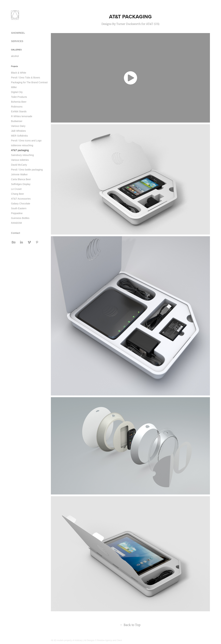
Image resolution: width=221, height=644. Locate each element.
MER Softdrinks (19, 136)
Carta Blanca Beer (21, 179)
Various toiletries (20, 160)
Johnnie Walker (19, 174)
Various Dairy (18, 126)
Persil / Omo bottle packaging (27, 170)
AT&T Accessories (21, 199)
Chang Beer (18, 194)
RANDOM (16, 223)
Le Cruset (16, 189)
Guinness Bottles (20, 218)
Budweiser (17, 121)
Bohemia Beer (19, 102)
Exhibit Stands (19, 111)
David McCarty (19, 165)
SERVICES (17, 41)
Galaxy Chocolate (21, 204)
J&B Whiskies (19, 131)
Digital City (17, 92)
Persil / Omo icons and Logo (26, 141)
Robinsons (17, 107)
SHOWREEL (18, 33)
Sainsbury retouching (22, 155)
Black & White (19, 73)
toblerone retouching (22, 145)
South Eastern (19, 208)
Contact (16, 233)
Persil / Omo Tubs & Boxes (26, 78)
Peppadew (17, 213)
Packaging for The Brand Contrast (29, 82)
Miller (14, 87)
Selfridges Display (21, 184)
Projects (15, 66)
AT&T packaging (20, 150)
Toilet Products (19, 97)
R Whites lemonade (22, 116)
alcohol (15, 56)
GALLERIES (16, 50)
